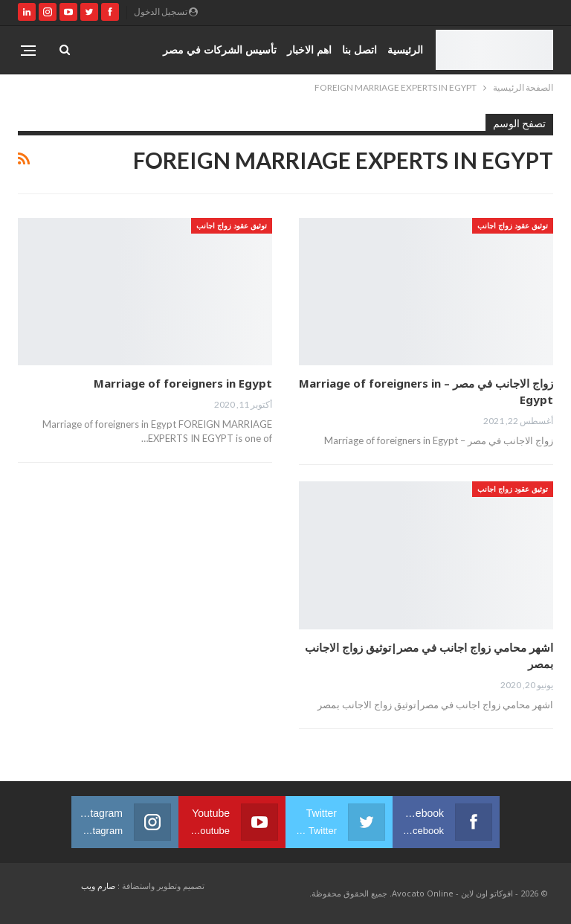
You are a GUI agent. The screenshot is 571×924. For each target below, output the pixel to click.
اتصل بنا (359, 49)
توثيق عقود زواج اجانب (513, 225)
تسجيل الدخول (166, 12)
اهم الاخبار (309, 49)
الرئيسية (405, 49)
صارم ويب (98, 886)
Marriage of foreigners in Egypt (183, 383)
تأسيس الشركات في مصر (220, 49)
